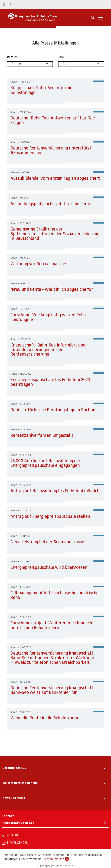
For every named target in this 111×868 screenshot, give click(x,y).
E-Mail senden (18, 843)
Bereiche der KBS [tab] (14, 768)
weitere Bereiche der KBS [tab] (20, 783)
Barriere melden (56, 859)
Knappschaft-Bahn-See (18, 823)
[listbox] (30, 64)
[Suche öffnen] (92, 19)
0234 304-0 (14, 835)
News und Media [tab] (14, 798)
